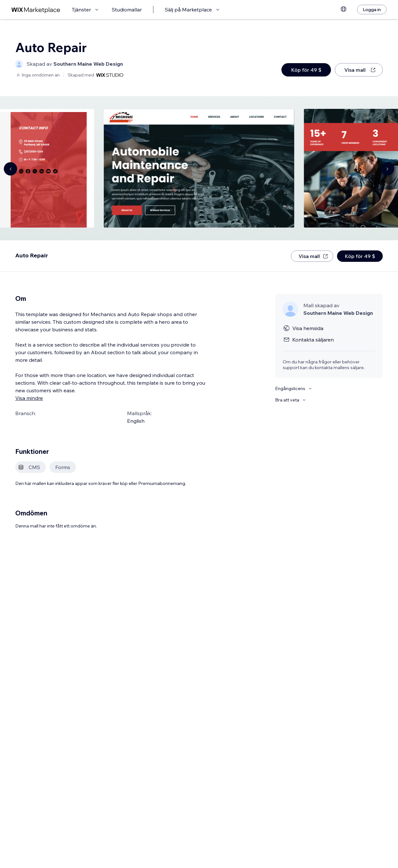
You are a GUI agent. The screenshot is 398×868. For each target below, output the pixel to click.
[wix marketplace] (36, 10)
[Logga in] (372, 10)
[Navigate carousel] (10, 169)
